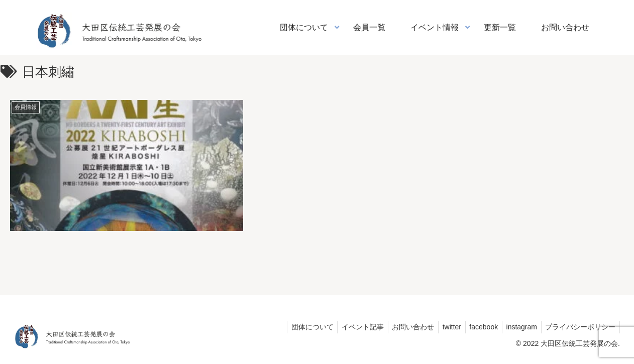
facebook (478, 326)
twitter (443, 326)
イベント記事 (350, 326)
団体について (297, 326)
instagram (518, 326)
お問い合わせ (402, 326)
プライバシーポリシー (579, 326)
